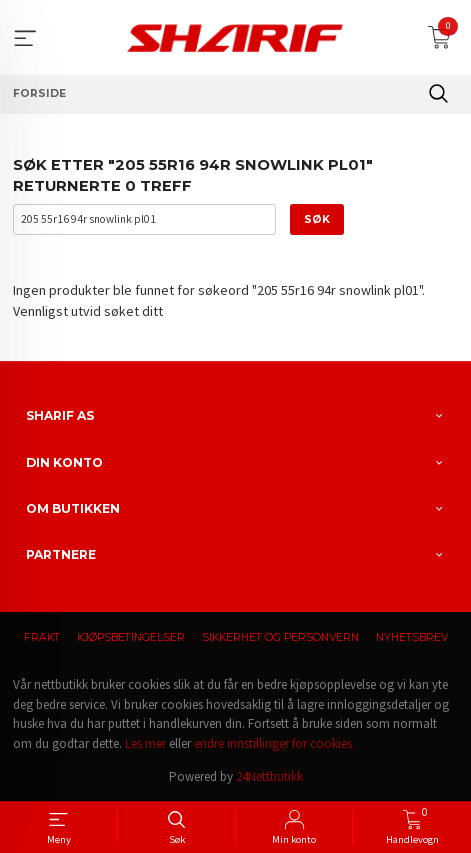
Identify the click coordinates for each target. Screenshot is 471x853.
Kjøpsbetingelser (131, 637)
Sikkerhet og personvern (280, 637)
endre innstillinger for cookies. (274, 743)
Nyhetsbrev (412, 637)
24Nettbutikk (269, 776)
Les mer (145, 743)
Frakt (42, 637)
